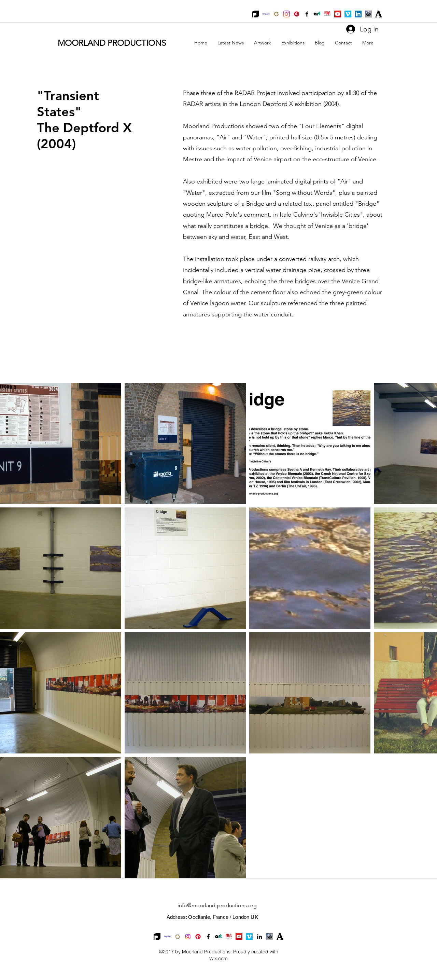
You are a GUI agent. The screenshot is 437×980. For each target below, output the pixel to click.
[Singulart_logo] (266, 14)
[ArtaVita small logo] (317, 14)
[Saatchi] (276, 14)
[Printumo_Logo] (256, 14)
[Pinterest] (297, 14)
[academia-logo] (379, 14)
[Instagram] (286, 14)
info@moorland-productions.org (217, 905)
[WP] (368, 14)
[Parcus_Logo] (327, 14)
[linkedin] (259, 937)
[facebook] (307, 14)
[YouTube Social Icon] (338, 14)
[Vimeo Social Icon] (348, 14)
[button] (263, 43)
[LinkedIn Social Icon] (358, 14)
